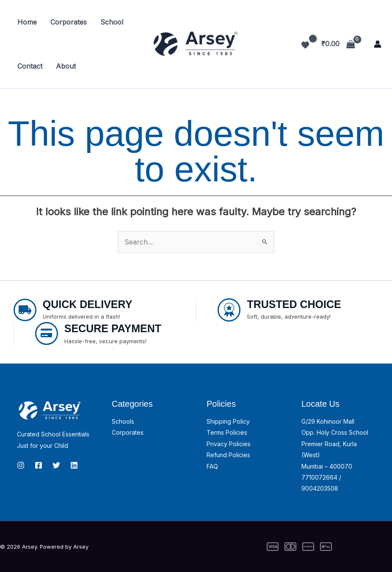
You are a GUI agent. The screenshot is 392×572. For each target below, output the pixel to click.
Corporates (69, 22)
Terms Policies (227, 432)
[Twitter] (56, 465)
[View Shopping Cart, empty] (338, 44)
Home (27, 22)
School (112, 22)
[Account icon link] (378, 44)
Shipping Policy (228, 421)
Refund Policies (228, 455)
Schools (123, 421)
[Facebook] (39, 465)
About (66, 66)
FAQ (212, 466)
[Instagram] (21, 465)
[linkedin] (74, 465)
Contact (30, 66)
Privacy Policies (229, 444)
